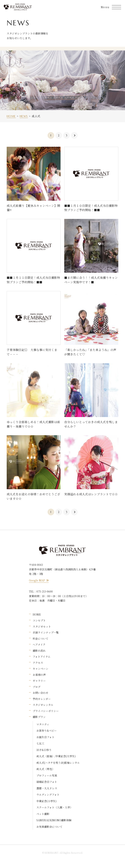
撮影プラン (39, 717)
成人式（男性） (46, 769)
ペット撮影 (43, 814)
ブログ (37, 687)
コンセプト (39, 620)
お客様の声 (39, 675)
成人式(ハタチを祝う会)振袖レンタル (58, 763)
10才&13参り (44, 750)
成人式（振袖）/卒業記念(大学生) (56, 756)
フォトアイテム (42, 657)
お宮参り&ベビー (47, 731)
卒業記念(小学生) (46, 801)
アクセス (38, 663)
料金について (40, 639)
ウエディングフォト (48, 795)
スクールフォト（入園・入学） (55, 807)
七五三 (40, 743)
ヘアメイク (39, 644)
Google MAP (39, 580)
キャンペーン (40, 669)
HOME (37, 614)
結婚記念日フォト (47, 782)
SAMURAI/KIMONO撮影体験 (54, 820)
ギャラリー (39, 681)
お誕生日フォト (45, 737)
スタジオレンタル (43, 705)
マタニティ (43, 724)
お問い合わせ (40, 693)
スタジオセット (42, 626)
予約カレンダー (42, 699)
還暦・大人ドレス (47, 788)
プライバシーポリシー (46, 711)
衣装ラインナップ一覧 (46, 632)
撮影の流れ (39, 651)
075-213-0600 (45, 591)
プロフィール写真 (47, 775)
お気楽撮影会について (49, 827)
